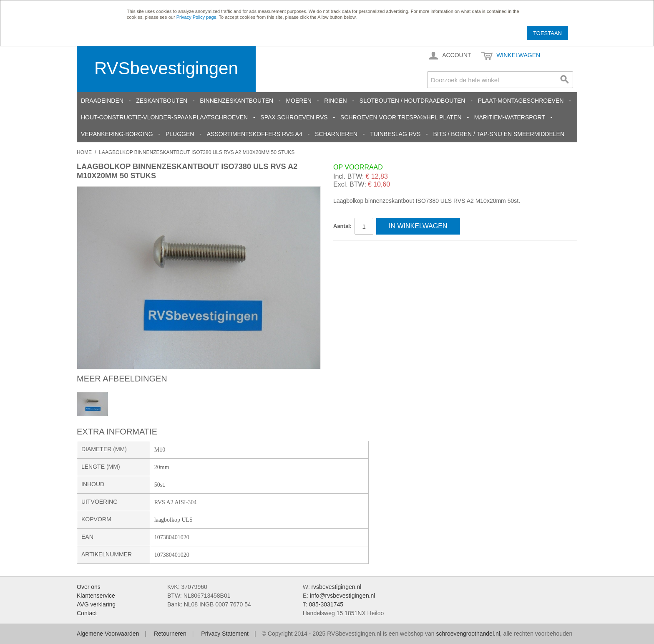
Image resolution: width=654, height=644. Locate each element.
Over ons (89, 587)
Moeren (298, 101)
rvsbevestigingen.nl (336, 587)
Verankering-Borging (117, 134)
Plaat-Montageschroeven (521, 101)
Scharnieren (336, 134)
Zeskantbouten (162, 101)
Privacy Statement (225, 634)
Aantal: (342, 226)
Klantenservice (96, 596)
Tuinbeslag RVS (395, 134)
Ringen (335, 101)
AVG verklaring (96, 604)
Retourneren (170, 634)
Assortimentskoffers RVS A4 (255, 134)
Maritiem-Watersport (510, 117)
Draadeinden (102, 101)
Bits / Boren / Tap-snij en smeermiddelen (499, 134)
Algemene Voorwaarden (108, 634)
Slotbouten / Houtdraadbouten (413, 101)
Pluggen (180, 134)
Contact (87, 613)
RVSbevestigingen (166, 68)
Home (84, 152)
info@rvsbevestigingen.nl (343, 596)
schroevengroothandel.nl (468, 634)
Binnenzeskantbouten (236, 101)
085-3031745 (326, 604)
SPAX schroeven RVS (294, 117)
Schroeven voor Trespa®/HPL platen (401, 117)
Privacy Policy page (196, 17)
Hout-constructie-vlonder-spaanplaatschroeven (164, 117)
